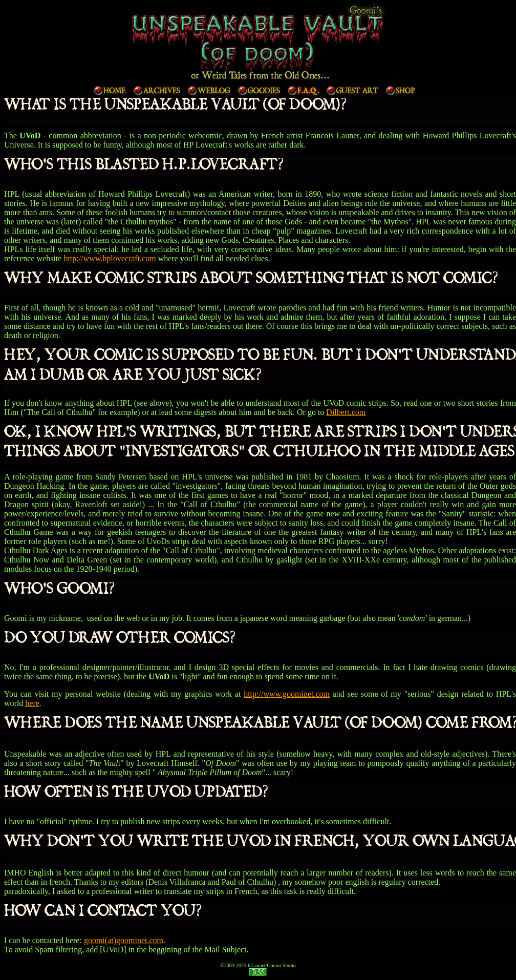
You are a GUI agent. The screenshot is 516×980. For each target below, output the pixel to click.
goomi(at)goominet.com (124, 940)
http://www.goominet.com (287, 694)
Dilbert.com (346, 412)
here (32, 703)
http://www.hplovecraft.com (110, 258)
